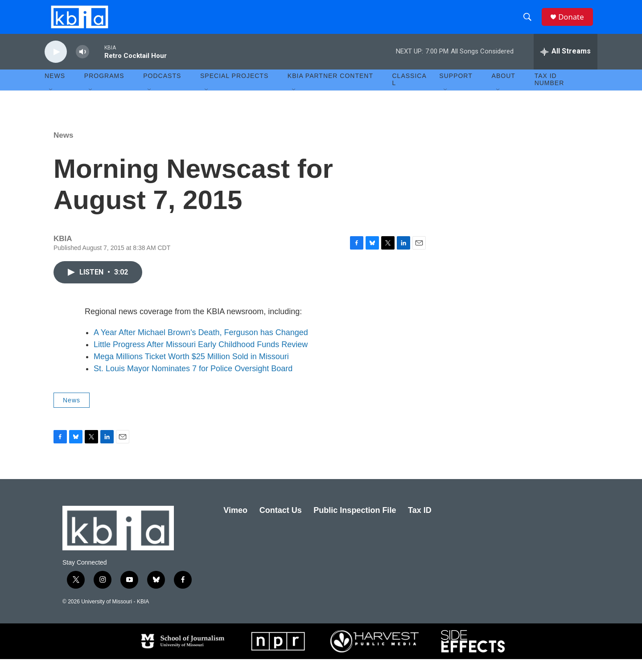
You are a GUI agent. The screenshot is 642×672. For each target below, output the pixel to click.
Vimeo (235, 524)
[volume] (82, 65)
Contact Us (281, 524)
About (504, 89)
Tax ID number (549, 93)
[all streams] (566, 65)
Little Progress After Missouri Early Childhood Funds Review (201, 357)
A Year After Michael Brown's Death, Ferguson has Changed (201, 345)
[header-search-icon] (530, 24)
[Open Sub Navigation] (51, 103)
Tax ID (420, 524)
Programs (104, 89)
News (63, 148)
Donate (575, 23)
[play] (56, 65)
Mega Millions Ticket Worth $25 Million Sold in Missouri (191, 369)
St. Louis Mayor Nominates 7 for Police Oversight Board (193, 381)
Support (456, 89)
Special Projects (234, 89)
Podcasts (162, 89)
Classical (409, 93)
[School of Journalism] (182, 654)
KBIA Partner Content (330, 89)
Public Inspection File (355, 524)
